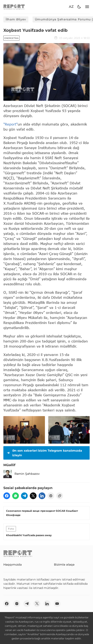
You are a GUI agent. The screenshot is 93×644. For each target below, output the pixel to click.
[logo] (14, 7)
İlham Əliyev (16, 19)
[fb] (7, 496)
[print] (51, 496)
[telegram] (24, 496)
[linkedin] (42, 496)
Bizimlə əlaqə (64, 565)
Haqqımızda (12, 565)
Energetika (11, 38)
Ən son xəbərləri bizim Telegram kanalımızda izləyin (44, 453)
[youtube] (57, 604)
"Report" (10, 124)
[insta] (17, 604)
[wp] (16, 496)
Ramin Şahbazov (22, 474)
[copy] (60, 496)
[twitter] (33, 496)
